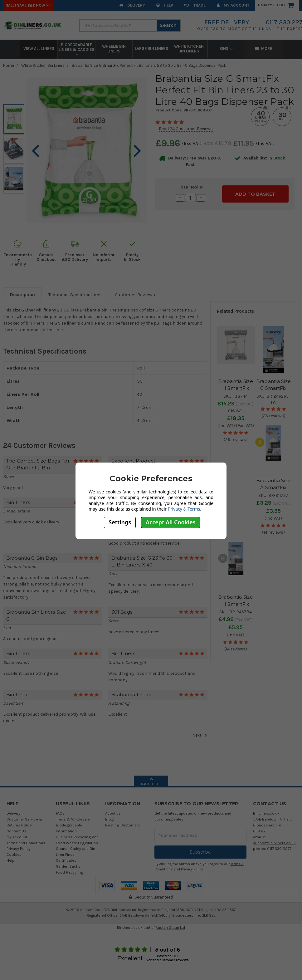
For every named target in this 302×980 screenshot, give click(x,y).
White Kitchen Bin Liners (189, 49)
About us (113, 813)
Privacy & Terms (184, 509)
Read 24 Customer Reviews (186, 129)
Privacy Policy (19, 848)
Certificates (66, 860)
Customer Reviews (135, 295)
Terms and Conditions (26, 843)
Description (22, 295)
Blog (110, 819)
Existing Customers (123, 825)
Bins (226, 49)
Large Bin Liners (151, 49)
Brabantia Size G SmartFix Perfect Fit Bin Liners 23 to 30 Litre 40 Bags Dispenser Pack (149, 65)
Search (168, 25)
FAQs (60, 813)
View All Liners (39, 49)
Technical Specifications (75, 295)
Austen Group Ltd (170, 928)
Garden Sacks (68, 866)
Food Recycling (70, 872)
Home (9, 65)
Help (165, 5)
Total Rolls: (190, 187)
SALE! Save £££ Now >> (28, 5)
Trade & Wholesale (73, 819)
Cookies (14, 854)
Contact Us (16, 831)
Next (200, 735)
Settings (120, 522)
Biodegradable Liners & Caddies (76, 49)
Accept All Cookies (171, 522)
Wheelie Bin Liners (114, 49)
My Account (233, 5)
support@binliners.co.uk (274, 843)
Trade (195, 5)
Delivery (132, 5)
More (264, 49)
